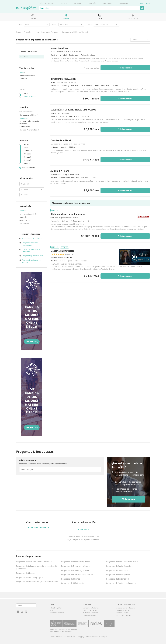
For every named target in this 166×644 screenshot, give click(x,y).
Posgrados (78, 3)
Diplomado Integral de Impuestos (68, 214)
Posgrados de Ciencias (26, 573)
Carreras (64, 3)
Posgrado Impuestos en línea (33, 256)
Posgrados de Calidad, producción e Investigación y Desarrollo (37, 567)
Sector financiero (26, 112)
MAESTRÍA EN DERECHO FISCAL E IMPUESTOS (73, 110)
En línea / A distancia (27, 214)
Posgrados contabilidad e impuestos (31, 251)
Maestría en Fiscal (60, 48)
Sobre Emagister (56, 608)
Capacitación (124, 3)
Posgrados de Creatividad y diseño (76, 562)
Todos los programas (46, 3)
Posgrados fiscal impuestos (32, 239)
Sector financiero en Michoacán (47, 32)
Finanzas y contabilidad (28, 115)
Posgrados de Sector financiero (119, 566)
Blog (51, 610)
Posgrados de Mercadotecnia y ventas (122, 562)
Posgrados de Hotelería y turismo (75, 570)
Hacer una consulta (38, 527)
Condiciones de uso (90, 610)
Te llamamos (129, 499)
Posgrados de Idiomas (71, 579)
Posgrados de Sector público (118, 575)
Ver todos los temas (57, 613)
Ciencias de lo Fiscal (61, 140)
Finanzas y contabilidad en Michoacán (75, 32)
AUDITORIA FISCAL (60, 171)
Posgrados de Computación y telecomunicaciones (37, 582)
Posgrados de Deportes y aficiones (76, 566)
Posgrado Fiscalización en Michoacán (31, 261)
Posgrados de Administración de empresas (34, 562)
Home (18, 32)
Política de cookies (89, 615)
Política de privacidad (90, 613)
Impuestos (23, 118)
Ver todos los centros (123, 615)
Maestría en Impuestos (62, 251)
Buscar (142, 8)
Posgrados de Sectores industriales (121, 583)
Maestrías (93, 3)
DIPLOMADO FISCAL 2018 (63, 79)
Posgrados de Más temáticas (73, 583)
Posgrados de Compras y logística (30, 577)
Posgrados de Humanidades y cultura (77, 575)
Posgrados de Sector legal (117, 570)
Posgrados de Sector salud (117, 579)
